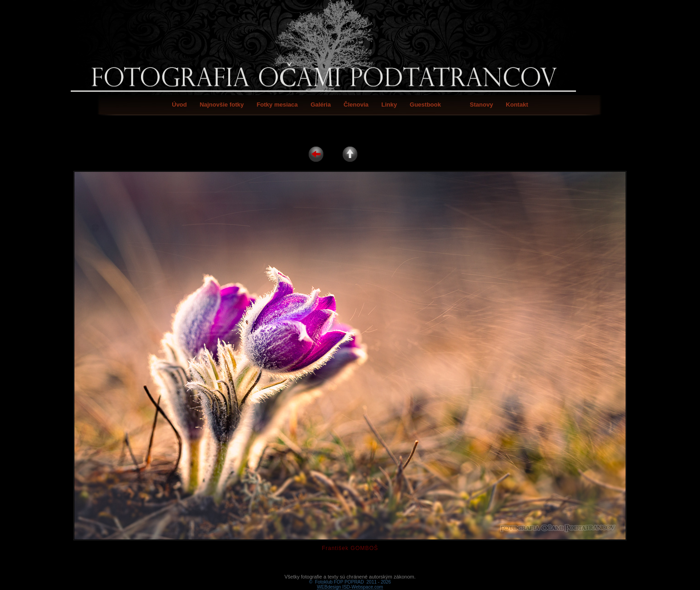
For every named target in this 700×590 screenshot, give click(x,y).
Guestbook (425, 105)
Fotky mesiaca (277, 105)
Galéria (321, 105)
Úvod (179, 105)
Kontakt (517, 105)
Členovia (356, 105)
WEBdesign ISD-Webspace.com (350, 576)
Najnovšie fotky (222, 105)
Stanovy (482, 105)
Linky (389, 105)
